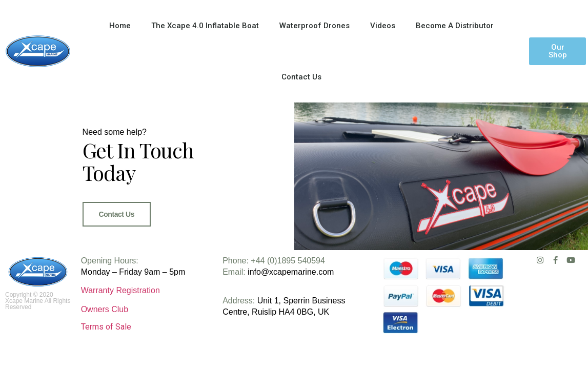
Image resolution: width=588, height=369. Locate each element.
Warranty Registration (120, 290)
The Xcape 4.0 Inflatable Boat (205, 26)
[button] (557, 51)
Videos (383, 26)
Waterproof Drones (315, 26)
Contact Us (301, 77)
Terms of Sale (106, 327)
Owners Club (105, 309)
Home (120, 26)
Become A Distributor (455, 26)
